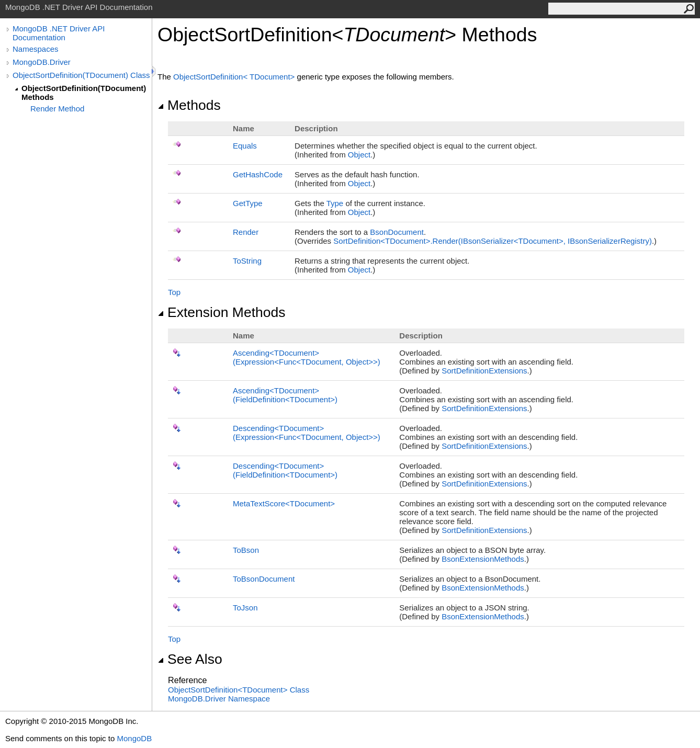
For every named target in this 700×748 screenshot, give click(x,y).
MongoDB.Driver (42, 62)
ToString (247, 261)
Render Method (57, 109)
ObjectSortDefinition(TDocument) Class (81, 75)
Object (359, 155)
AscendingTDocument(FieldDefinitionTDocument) (285, 395)
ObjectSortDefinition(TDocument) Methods (84, 93)
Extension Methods (222, 312)
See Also (190, 659)
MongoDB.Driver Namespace (219, 699)
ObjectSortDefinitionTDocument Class (239, 690)
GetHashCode (258, 174)
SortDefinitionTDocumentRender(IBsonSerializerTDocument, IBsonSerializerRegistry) (493, 241)
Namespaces (36, 49)
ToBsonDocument (264, 579)
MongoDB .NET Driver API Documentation (59, 33)
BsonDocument (397, 232)
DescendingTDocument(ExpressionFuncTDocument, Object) (307, 433)
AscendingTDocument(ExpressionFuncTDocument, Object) (307, 357)
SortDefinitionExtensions (484, 371)
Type (335, 203)
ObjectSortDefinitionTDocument (235, 77)
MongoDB (134, 738)
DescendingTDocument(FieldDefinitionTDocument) (285, 470)
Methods (189, 105)
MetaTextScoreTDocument (284, 503)
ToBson (246, 550)
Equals (245, 146)
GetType (248, 203)
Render (246, 232)
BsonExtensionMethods (483, 559)
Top (174, 292)
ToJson (245, 608)
